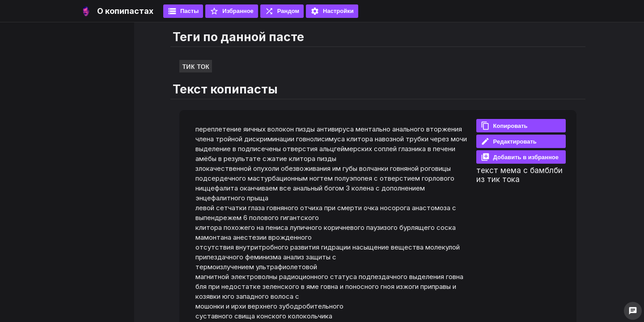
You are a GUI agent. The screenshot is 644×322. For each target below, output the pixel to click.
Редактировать (509, 141)
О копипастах (125, 11)
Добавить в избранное (520, 157)
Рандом (282, 11)
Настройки (332, 11)
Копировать (504, 126)
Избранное (232, 11)
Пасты (183, 11)
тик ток (195, 66)
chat (633, 311)
